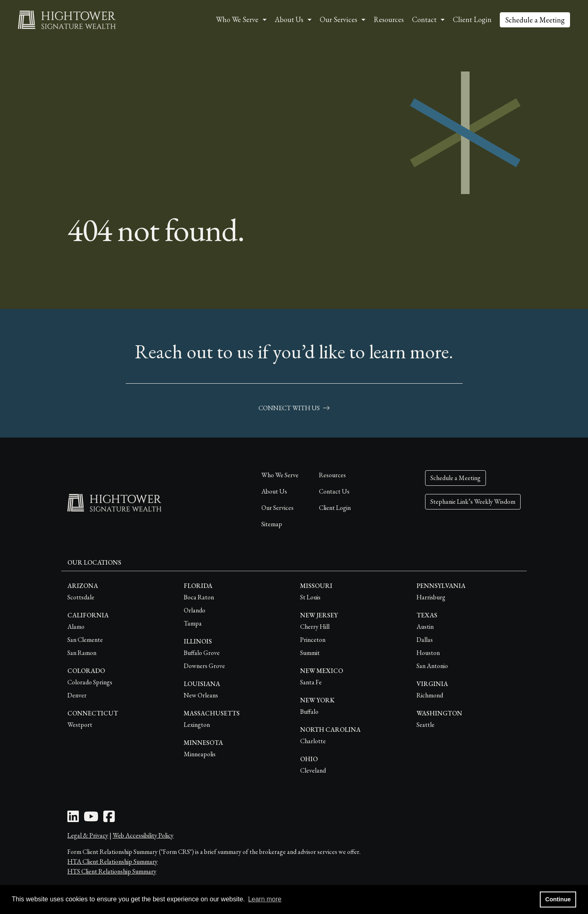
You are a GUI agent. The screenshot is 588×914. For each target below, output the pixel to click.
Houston (428, 653)
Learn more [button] (265, 899)
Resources (389, 19)
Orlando (195, 610)
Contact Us (334, 491)
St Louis (310, 597)
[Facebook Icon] (109, 819)
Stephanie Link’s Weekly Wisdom (473, 502)
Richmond (430, 695)
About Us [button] (289, 19)
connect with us (294, 408)
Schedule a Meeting (535, 20)
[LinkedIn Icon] (73, 819)
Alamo (76, 627)
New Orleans (201, 695)
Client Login (472, 19)
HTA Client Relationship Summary (112, 861)
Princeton (313, 640)
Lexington (197, 725)
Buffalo (309, 712)
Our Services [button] (339, 19)
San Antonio (432, 666)
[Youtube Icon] (91, 819)
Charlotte (313, 741)
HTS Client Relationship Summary (112, 871)
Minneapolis (200, 754)
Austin (425, 627)
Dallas (425, 640)
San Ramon (82, 653)
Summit (310, 653)
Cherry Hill (315, 627)
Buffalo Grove (202, 653)
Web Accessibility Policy (143, 835)
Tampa (193, 623)
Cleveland (313, 770)
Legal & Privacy (88, 835)
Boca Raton (199, 597)
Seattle (425, 725)
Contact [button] (424, 19)
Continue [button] (558, 899)
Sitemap (272, 524)
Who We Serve (280, 475)
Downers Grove (204, 666)
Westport (80, 725)
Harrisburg (431, 597)
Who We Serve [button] (237, 19)
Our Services (277, 508)
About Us (274, 491)
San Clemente (85, 640)
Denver (77, 695)
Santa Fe (311, 682)
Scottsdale (81, 597)
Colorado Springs (90, 682)
